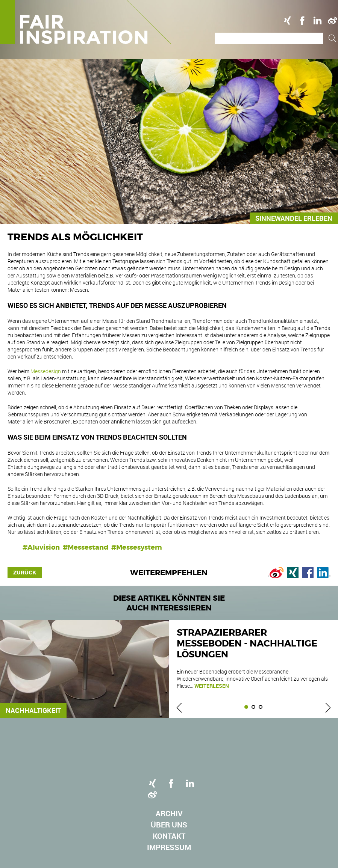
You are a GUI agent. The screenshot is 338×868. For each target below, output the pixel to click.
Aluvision (44, 547)
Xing (287, 21)
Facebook (302, 21)
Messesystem (139, 547)
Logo (86, 22)
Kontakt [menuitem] (169, 836)
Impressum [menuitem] (169, 847)
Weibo (332, 21)
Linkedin (317, 21)
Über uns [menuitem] (169, 825)
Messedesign (46, 371)
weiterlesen (212, 686)
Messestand (88, 547)
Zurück (25, 573)
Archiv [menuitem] (169, 813)
